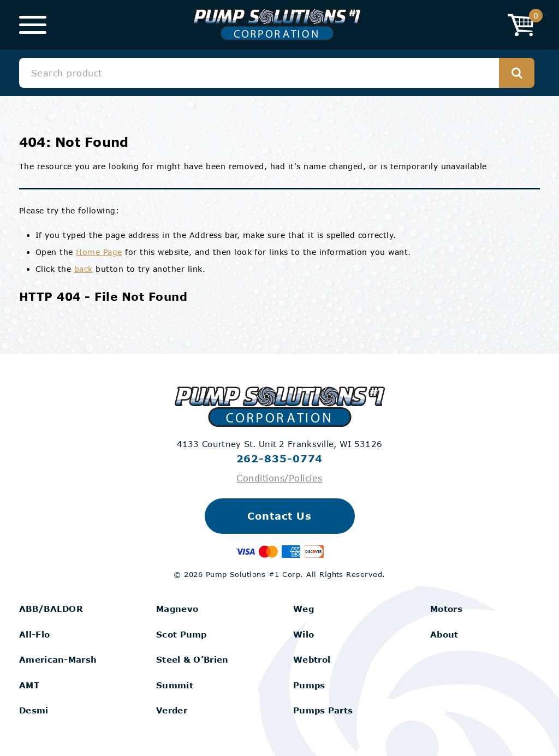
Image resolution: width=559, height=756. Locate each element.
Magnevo (177, 609)
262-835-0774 (280, 459)
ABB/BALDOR (51, 609)
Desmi (34, 710)
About (444, 634)
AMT (29, 685)
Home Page (99, 252)
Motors (446, 609)
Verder (172, 710)
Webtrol (312, 659)
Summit (175, 685)
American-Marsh (58, 659)
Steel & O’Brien (192, 659)
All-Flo (34, 634)
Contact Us (279, 516)
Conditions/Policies (279, 478)
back (84, 269)
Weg (304, 609)
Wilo (304, 634)
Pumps (309, 685)
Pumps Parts (323, 710)
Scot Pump (182, 634)
